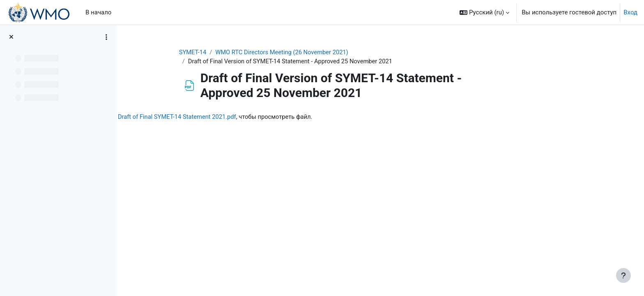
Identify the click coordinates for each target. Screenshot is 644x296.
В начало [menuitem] (98, 12)
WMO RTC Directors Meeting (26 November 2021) (315, 52)
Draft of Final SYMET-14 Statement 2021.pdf (253, 117)
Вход (630, 12)
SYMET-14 (224, 52)
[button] (484, 12)
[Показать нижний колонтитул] (623, 275)
